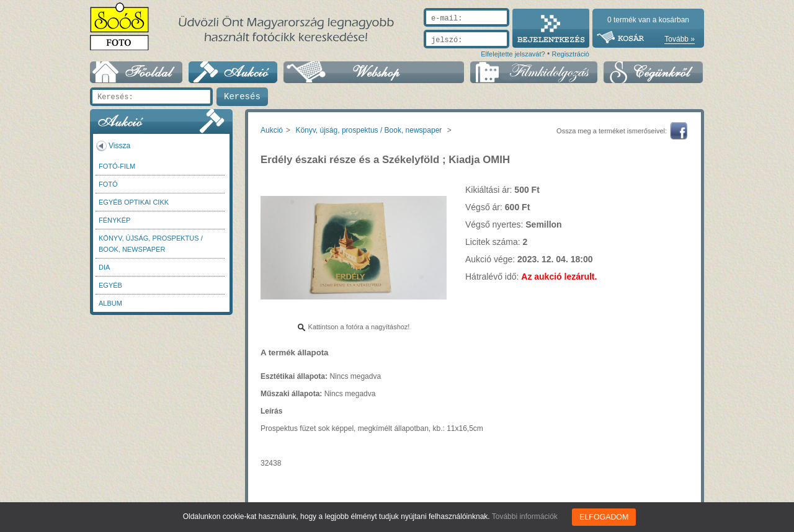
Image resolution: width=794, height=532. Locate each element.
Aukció (272, 130)
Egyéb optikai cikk (134, 202)
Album (110, 303)
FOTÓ (108, 184)
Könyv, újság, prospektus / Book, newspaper (151, 244)
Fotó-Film (117, 166)
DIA (104, 267)
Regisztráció (570, 54)
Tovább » (680, 39)
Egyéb (110, 285)
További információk (525, 516)
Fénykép (114, 220)
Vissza (119, 146)
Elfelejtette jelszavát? (513, 54)
